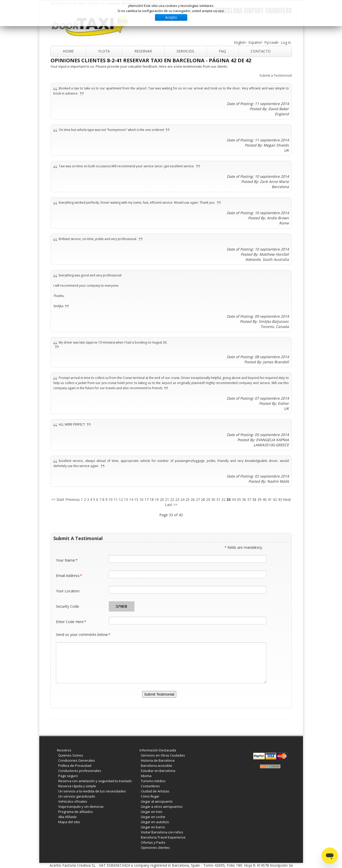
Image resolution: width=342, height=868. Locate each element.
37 (249, 499)
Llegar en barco (153, 827)
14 (131, 499)
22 (172, 499)
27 (198, 499)
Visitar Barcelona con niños (162, 832)
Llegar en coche (153, 817)
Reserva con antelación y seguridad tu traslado (95, 781)
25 (188, 499)
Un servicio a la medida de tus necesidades (92, 791)
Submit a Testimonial (276, 75)
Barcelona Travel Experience (163, 837)
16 (141, 499)
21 (167, 499)
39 (259, 499)
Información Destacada (158, 750)
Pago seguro (68, 776)
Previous (73, 499)
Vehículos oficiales (73, 801)
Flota (104, 51)
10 (111, 499)
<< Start (58, 499)
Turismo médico (153, 781)
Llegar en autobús (155, 822)
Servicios (185, 51)
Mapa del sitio (69, 822)
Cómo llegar (150, 796)
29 (208, 499)
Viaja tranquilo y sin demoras (81, 807)
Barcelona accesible (157, 766)
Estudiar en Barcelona (158, 771)
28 (203, 499)
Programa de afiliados (76, 812)
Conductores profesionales (80, 771)
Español (255, 42)
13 (126, 499)
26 (193, 499)
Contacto (261, 51)
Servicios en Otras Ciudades (163, 755)
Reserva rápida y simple (77, 786)
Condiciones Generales (77, 760)
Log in (286, 42)
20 (162, 499)
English (240, 42)
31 (218, 499)
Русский (271, 42)
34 (234, 499)
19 (157, 499)
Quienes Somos (71, 755)
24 (182, 499)
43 (280, 499)
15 (136, 499)
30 (213, 499)
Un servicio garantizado (77, 796)
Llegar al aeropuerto (157, 801)
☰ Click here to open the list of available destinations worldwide (107, 3)
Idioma (146, 776)
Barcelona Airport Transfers (253, 11)
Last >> (171, 505)
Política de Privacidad (75, 766)
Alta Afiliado (67, 817)
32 (223, 499)
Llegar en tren (152, 812)
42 (275, 499)
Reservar (143, 51)
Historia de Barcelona (158, 760)
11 (116, 499)
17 (146, 499)
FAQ (222, 51)
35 (239, 499)
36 (244, 499)
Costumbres (150, 786)
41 (270, 499)
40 (265, 499)
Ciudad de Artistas (155, 791)
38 (254, 499)
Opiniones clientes (155, 848)
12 (121, 499)
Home (68, 51)
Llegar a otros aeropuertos (162, 807)
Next (287, 499)
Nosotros (64, 750)
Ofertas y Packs (153, 842)
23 (177, 499)
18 (152, 499)
